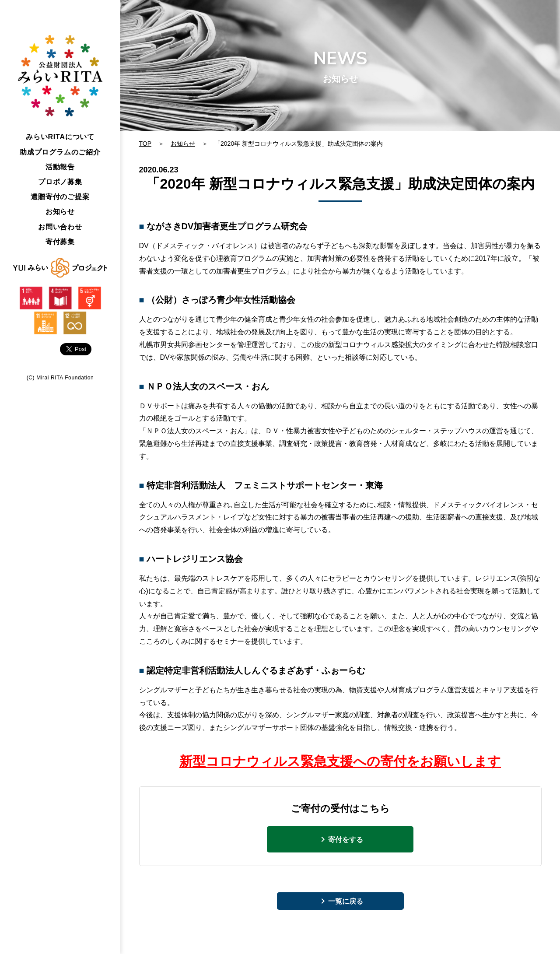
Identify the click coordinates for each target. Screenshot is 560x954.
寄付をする (346, 840)
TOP (145, 144)
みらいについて (60, 137)
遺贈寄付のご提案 (60, 197)
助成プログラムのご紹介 (60, 152)
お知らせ (60, 212)
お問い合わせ (60, 227)
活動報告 (60, 167)
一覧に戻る (346, 901)
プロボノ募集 (60, 182)
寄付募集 (60, 242)
